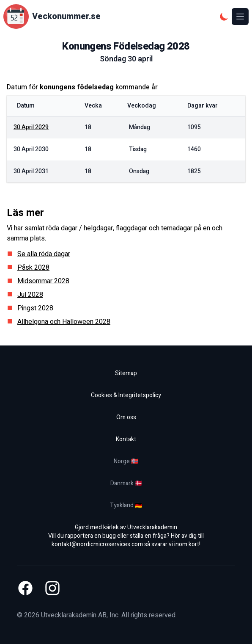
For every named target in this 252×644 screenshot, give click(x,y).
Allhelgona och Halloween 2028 (64, 322)
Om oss (126, 417)
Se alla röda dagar (44, 254)
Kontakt (126, 439)
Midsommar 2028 (43, 281)
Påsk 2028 (33, 268)
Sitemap (126, 373)
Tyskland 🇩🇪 (126, 505)
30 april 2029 (31, 127)
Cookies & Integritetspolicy (126, 395)
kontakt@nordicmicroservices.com (97, 544)
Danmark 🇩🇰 (126, 483)
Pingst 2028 (35, 308)
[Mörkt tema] (224, 17)
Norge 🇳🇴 (126, 461)
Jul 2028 (30, 295)
